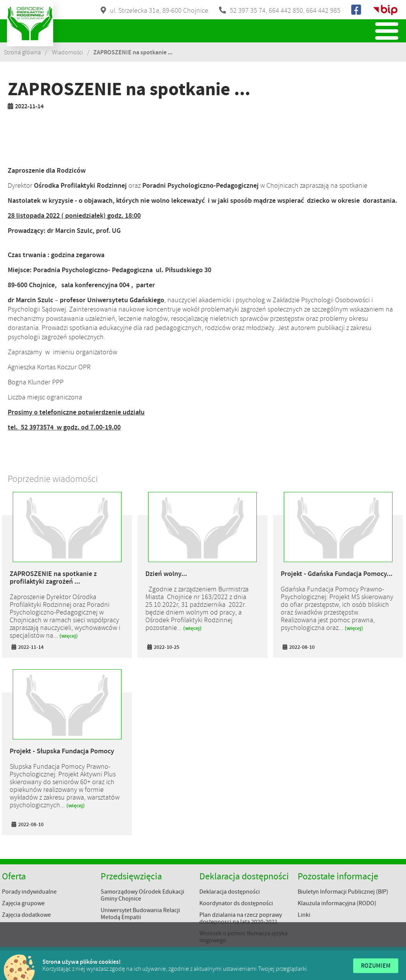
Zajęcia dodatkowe (26, 915)
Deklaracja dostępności (230, 892)
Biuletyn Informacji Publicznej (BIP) (343, 892)
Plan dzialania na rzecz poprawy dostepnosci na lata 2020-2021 (241, 918)
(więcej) (69, 636)
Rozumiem (376, 966)
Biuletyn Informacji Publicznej (385, 10)
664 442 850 (286, 10)
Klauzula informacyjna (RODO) (337, 903)
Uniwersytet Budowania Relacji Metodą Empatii (140, 914)
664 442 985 (323, 10)
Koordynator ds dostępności (236, 903)
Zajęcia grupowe (23, 903)
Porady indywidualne (29, 892)
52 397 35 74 (248, 10)
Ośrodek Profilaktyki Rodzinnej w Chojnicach (30, 23)
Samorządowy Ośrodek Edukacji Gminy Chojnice (142, 895)
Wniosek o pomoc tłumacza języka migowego (243, 937)
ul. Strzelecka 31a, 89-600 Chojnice (159, 10)
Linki (304, 915)
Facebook (357, 10)
